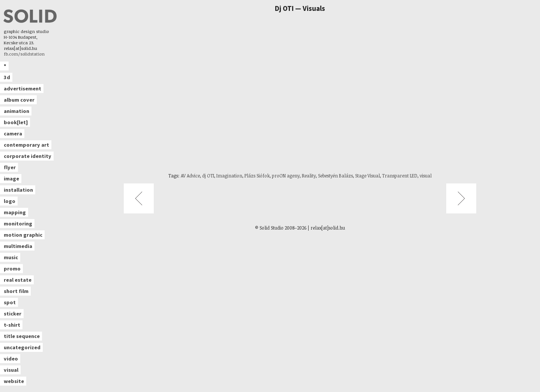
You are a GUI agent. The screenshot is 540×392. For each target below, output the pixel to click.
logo (10, 201)
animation (16, 111)
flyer (10, 167)
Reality (309, 176)
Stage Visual (367, 176)
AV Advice (190, 176)
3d (7, 77)
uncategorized (22, 347)
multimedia (18, 246)
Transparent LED (400, 176)
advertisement (22, 89)
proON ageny (286, 176)
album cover (19, 100)
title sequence (22, 336)
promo (12, 269)
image (11, 179)
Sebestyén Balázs (335, 176)
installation (18, 190)
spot (10, 302)
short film (16, 291)
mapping (15, 212)
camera (13, 134)
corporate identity (28, 156)
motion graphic (23, 235)
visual (11, 370)
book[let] (16, 122)
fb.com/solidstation (24, 54)
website (14, 381)
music (11, 257)
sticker (13, 314)
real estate (18, 280)
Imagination (229, 176)
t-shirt (12, 325)
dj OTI (208, 176)
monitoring (18, 224)
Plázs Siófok (257, 176)
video (11, 359)
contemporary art (26, 145)
